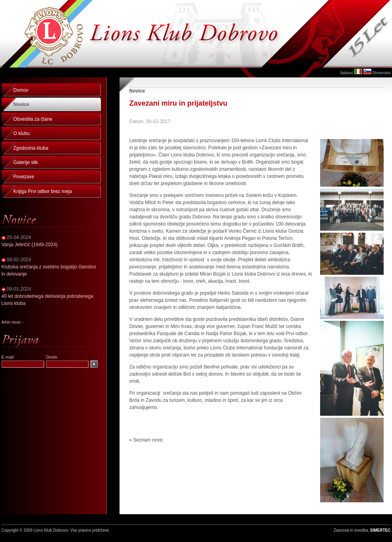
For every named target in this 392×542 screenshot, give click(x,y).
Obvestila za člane (33, 119)
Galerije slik (26, 162)
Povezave (24, 177)
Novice (21, 104)
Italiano (347, 73)
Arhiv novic (11, 322)
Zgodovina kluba (31, 148)
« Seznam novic (146, 440)
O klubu (22, 133)
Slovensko (381, 73)
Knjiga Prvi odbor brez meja (43, 191)
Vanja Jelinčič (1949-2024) (30, 245)
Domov (21, 90)
